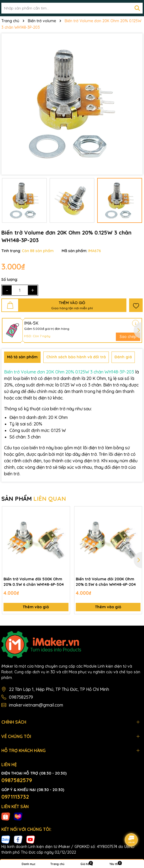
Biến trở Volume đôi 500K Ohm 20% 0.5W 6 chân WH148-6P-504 (34, 582)
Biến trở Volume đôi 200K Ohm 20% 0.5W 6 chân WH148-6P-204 (106, 582)
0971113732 (15, 797)
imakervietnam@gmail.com (36, 705)
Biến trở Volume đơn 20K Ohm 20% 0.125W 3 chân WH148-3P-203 (69, 372)
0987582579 (21, 697)
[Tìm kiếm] (137, 8)
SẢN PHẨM (34, 499)
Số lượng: (10, 279)
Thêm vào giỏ (36, 607)
